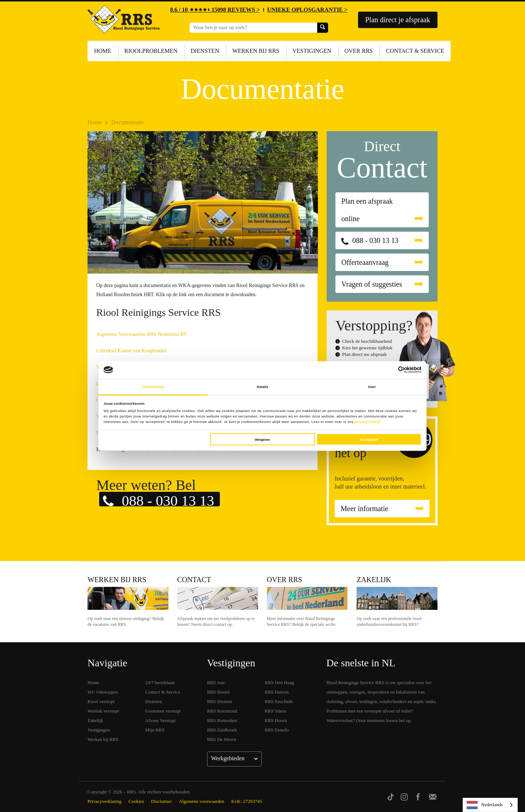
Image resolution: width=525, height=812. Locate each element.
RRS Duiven (277, 692)
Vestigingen (312, 51)
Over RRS (359, 51)
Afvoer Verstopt (160, 720)
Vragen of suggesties (372, 284)
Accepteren (369, 439)
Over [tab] (372, 387)
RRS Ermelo (277, 730)
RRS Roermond (222, 711)
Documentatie (128, 122)
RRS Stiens (276, 711)
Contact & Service (415, 51)
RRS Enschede (279, 701)
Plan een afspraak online (367, 210)
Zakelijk (374, 580)
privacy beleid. (368, 422)
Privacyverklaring (104, 801)
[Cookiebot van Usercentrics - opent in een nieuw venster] (390, 370)
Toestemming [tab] (153, 387)
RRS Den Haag (279, 682)
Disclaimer (161, 801)
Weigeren (262, 439)
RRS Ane (216, 682)
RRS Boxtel (219, 692)
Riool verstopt (101, 701)
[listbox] (490, 805)
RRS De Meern (222, 739)
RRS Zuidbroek (222, 730)
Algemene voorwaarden (202, 801)
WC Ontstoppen (103, 692)
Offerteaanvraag (365, 262)
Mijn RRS (155, 730)
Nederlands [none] (485, 805)
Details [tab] (262, 387)
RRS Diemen (220, 701)
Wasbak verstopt (103, 711)
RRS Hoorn (276, 720)
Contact (194, 580)
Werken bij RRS (256, 51)
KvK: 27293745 (246, 801)
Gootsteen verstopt (163, 711)
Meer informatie (364, 509)
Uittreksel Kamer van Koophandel (131, 351)
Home (103, 51)
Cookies (136, 801)
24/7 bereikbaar (160, 682)
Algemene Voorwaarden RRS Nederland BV (142, 334)
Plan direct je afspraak (398, 20)
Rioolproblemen (151, 51)
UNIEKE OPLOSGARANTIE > (308, 10)
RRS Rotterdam (222, 720)
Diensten (205, 51)
